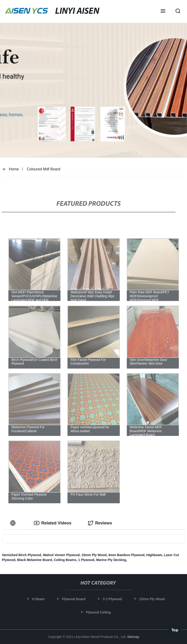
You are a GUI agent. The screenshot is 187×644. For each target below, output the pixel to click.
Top (175, 631)
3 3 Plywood (115, 599)
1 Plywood (86, 560)
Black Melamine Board (34, 560)
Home (14, 169)
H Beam (41, 599)
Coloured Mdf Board (44, 169)
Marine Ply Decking (111, 560)
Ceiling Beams (65, 560)
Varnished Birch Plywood (21, 555)
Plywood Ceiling (101, 612)
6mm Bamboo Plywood (127, 555)
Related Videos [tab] (53, 523)
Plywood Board (76, 599)
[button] (163, 11)
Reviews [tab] (100, 523)
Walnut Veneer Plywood (61, 555)
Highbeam (154, 555)
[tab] (14, 523)
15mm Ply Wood (94, 555)
